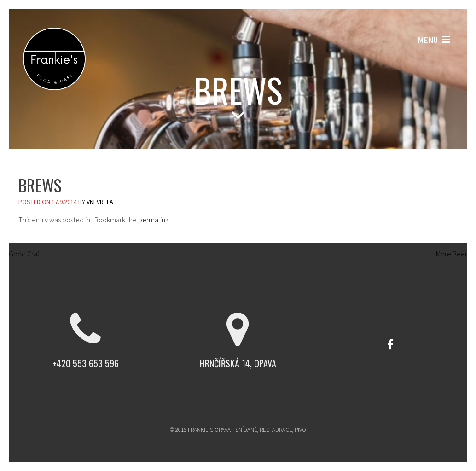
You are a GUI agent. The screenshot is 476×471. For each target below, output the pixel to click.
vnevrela (100, 202)
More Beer (456, 254)
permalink (153, 220)
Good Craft (21, 254)
